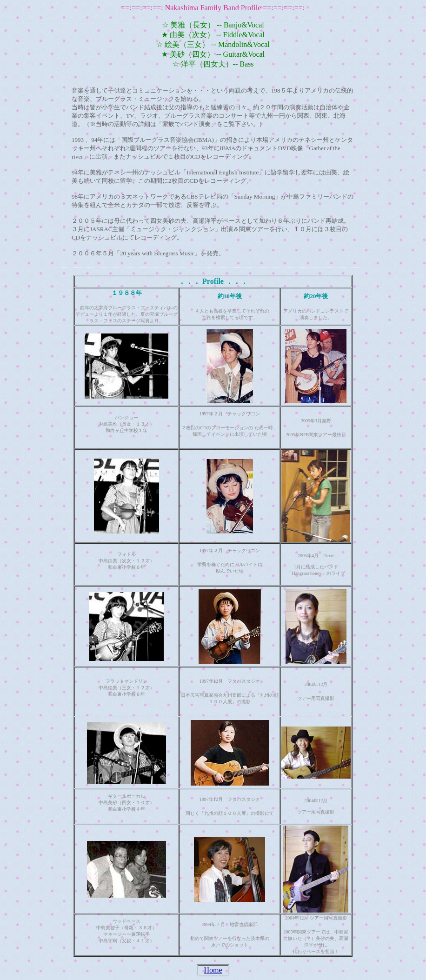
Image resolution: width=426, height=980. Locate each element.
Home (213, 970)
